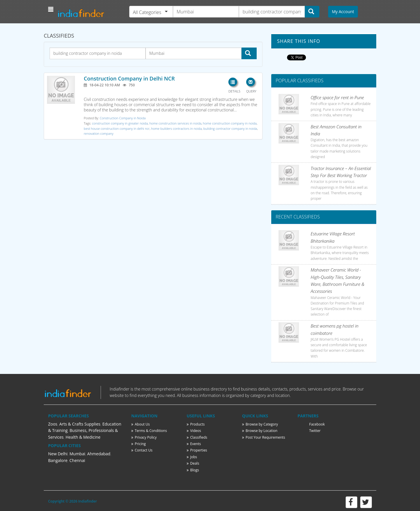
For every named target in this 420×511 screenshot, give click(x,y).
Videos (194, 431)
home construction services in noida (175, 123)
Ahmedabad (99, 454)
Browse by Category (260, 424)
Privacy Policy (144, 437)
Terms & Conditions (149, 431)
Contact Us (142, 450)
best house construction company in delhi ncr (117, 128)
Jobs (192, 457)
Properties (197, 450)
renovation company (98, 133)
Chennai (77, 460)
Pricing (139, 444)
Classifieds (197, 437)
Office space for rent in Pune (337, 97)
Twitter (315, 431)
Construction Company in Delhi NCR (129, 78)
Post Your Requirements (264, 437)
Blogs (193, 470)
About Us (140, 424)
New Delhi (58, 454)
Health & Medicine (83, 437)
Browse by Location (260, 431)
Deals (193, 463)
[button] (51, 9)
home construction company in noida (230, 123)
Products (196, 424)
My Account (343, 12)
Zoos (53, 424)
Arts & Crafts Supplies (80, 424)
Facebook (317, 424)
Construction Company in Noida (123, 118)
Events (194, 444)
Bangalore (58, 460)
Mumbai (77, 454)
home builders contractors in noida (176, 128)
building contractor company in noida (230, 128)
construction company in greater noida (120, 123)
